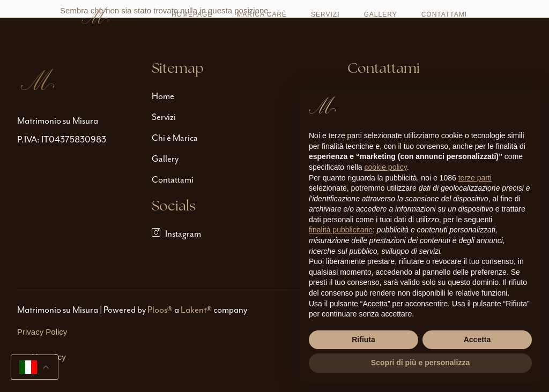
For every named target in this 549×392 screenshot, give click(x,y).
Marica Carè (262, 14)
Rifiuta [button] (363, 340)
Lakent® (196, 310)
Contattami (444, 14)
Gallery (381, 14)
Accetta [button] (477, 340)
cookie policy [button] (386, 167)
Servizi (325, 14)
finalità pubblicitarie (341, 230)
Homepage (192, 14)
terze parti (475, 178)
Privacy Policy (42, 332)
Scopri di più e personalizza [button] (420, 363)
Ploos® (160, 310)
